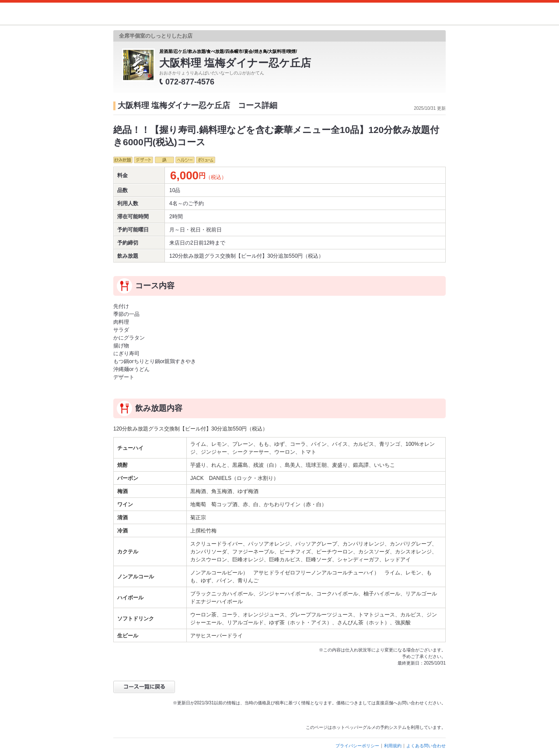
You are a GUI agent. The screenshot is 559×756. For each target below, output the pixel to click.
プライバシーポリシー (357, 746)
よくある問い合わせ (426, 746)
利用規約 (393, 746)
